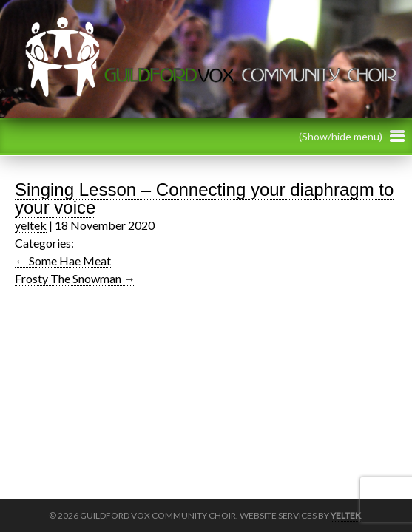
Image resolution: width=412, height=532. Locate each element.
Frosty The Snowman (75, 278)
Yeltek (346, 515)
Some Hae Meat (63, 260)
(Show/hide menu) (352, 136)
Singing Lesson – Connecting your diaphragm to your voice (204, 198)
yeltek (31, 225)
